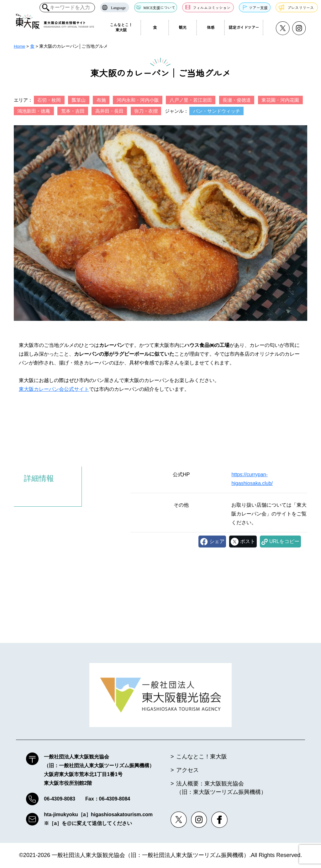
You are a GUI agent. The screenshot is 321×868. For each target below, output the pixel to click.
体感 (211, 27)
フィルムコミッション (212, 7)
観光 (183, 27)
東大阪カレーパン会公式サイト (54, 389)
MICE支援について (159, 7)
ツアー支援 (258, 7)
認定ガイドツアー (244, 27)
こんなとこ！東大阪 (121, 27)
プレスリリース (301, 7)
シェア (217, 541)
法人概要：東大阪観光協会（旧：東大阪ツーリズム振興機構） (221, 788)
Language (118, 7)
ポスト (248, 541)
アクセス (187, 770)
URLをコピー (284, 541)
